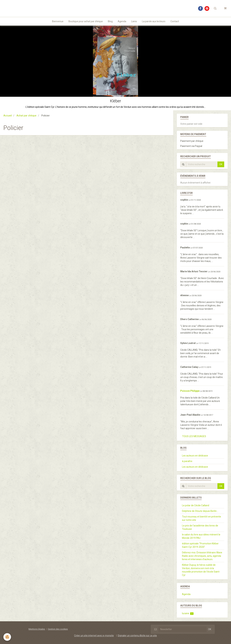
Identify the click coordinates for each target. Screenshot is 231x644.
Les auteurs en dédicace (195, 456)
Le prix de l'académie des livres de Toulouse (200, 527)
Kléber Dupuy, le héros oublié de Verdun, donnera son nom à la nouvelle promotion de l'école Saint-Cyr (201, 570)
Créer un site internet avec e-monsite (94, 636)
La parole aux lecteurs (154, 21)
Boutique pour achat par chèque (86, 21)
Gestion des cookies (58, 629)
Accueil (8, 116)
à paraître (187, 461)
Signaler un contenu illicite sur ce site (137, 636)
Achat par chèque (26, 116)
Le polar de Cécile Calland (196, 505)
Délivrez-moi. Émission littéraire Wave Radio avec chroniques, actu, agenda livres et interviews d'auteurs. (202, 556)
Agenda (122, 21)
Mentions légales (37, 629)
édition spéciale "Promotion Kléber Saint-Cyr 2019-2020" (200, 545)
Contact (175, 21)
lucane (188, 613)
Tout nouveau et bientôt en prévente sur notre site (201, 518)
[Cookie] (7, 637)
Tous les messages (194, 436)
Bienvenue (58, 21)
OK (221, 164)
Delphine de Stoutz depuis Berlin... (200, 511)
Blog (110, 21)
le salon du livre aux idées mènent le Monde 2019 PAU (201, 536)
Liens (134, 21)
